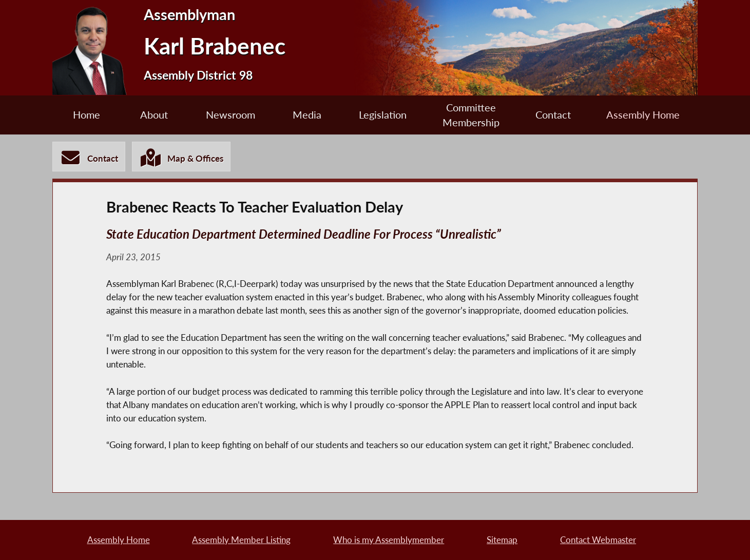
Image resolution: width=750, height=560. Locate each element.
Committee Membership (471, 115)
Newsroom (230, 115)
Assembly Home (643, 115)
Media (307, 115)
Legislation (383, 115)
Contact (553, 115)
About (154, 115)
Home (86, 115)
